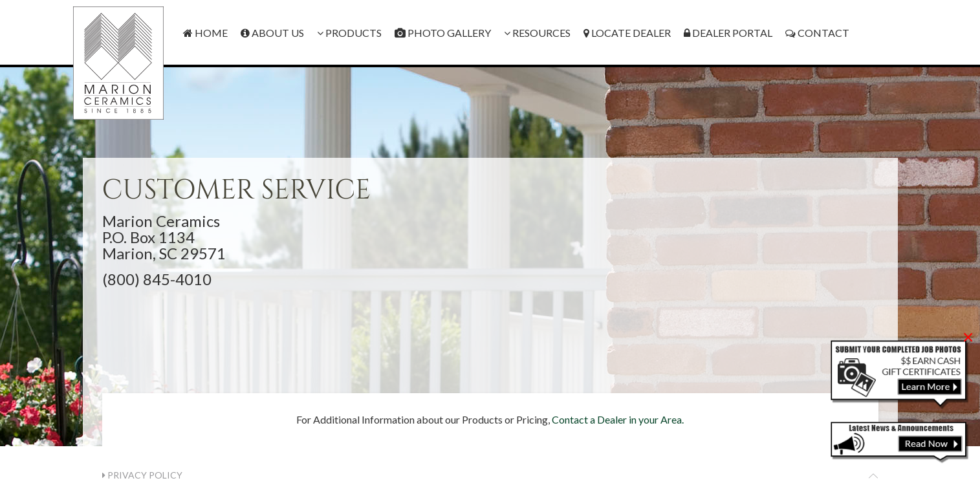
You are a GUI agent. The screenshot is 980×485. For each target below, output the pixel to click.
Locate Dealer (627, 33)
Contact (817, 33)
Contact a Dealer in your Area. (618, 419)
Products (349, 33)
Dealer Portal (728, 33)
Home (205, 33)
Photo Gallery (443, 33)
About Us (272, 33)
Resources (537, 33)
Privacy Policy (142, 475)
